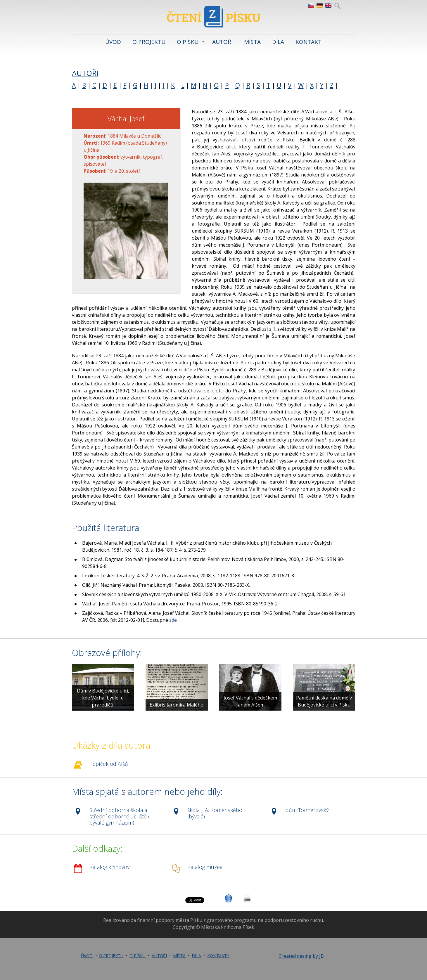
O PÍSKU (188, 42)
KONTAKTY (218, 956)
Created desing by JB (301, 956)
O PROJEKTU (149, 42)
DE (319, 6)
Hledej (337, 6)
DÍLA (278, 42)
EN (328, 6)
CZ (310, 6)
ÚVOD (113, 42)
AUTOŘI (222, 42)
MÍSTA (252, 42)
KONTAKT (308, 42)
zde (173, 620)
